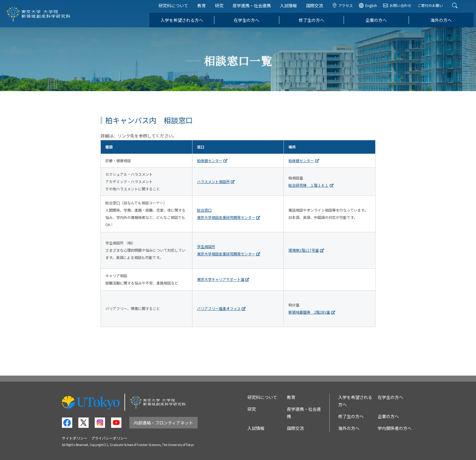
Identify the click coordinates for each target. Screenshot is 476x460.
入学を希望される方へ (184, 23)
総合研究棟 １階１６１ (308, 185)
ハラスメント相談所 (213, 181)
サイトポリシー (75, 438)
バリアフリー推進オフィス (219, 308)
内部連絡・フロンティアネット (163, 423)
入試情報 (291, 9)
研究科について (176, 9)
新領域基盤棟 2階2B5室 (309, 312)
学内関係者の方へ (395, 428)
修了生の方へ (314, 23)
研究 (222, 9)
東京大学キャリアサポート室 (221, 279)
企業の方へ (379, 23)
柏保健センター (210, 160)
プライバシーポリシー (109, 438)
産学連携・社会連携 (254, 9)
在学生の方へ (249, 23)
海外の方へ (444, 23)
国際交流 (317, 9)
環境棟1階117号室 (304, 250)
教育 (204, 9)
